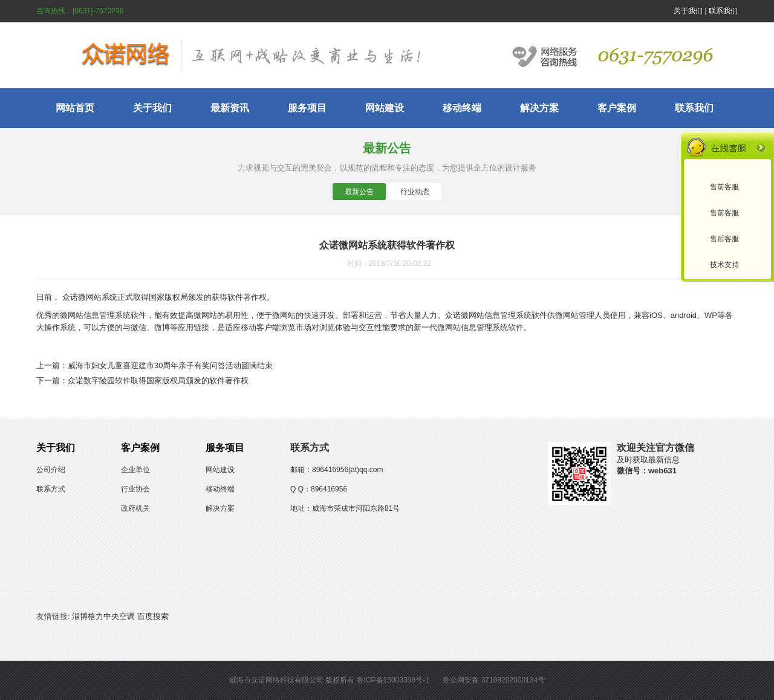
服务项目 (307, 108)
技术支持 (724, 265)
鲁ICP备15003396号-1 (393, 680)
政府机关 (135, 508)
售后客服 (724, 239)
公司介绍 (51, 470)
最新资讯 (230, 108)
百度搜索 (153, 616)
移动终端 (462, 108)
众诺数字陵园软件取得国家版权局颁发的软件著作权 (158, 381)
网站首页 (75, 108)
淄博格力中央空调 (103, 616)
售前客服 (724, 187)
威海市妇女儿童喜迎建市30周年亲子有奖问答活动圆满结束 (170, 365)
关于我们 (688, 11)
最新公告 (359, 192)
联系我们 (723, 11)
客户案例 (617, 108)
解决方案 (539, 108)
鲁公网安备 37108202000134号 (494, 680)
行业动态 (415, 192)
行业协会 (135, 489)
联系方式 (51, 489)
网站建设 (385, 108)
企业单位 (135, 470)
